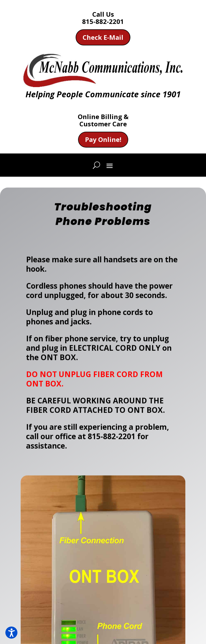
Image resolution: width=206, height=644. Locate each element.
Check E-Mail (103, 37)
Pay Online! (103, 139)
